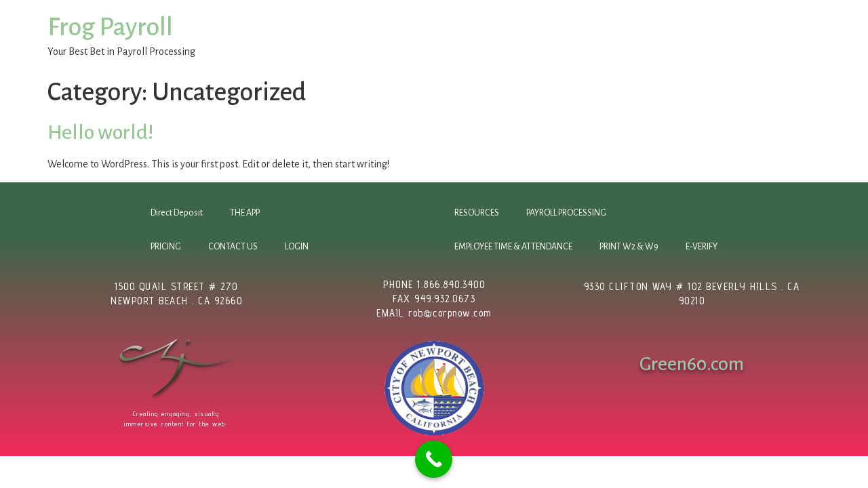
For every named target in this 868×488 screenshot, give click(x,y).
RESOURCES (477, 213)
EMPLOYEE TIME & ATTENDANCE (513, 247)
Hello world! (101, 132)
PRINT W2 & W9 (629, 247)
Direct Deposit (177, 213)
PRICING (166, 247)
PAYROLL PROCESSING (566, 213)
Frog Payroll (110, 27)
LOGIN (297, 247)
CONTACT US (233, 247)
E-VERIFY (702, 247)
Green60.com (692, 364)
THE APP (245, 213)
